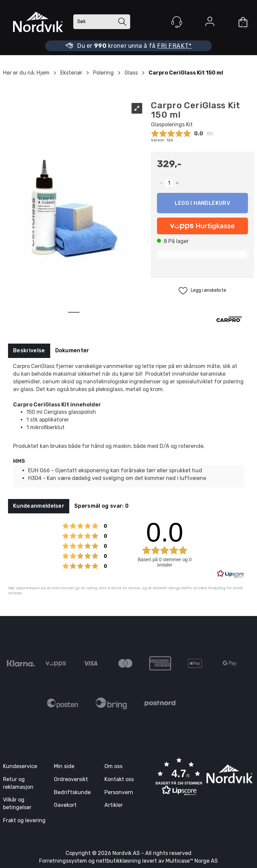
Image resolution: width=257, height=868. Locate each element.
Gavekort (65, 805)
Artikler (114, 805)
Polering (103, 73)
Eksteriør (71, 73)
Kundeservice (20, 766)
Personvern (119, 792)
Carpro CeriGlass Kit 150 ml (186, 73)
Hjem (43, 73)
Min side (64, 766)
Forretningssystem (63, 861)
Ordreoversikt (71, 779)
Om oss (113, 766)
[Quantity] (169, 183)
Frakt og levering (24, 820)
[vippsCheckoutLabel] (202, 226)
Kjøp (202, 203)
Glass (131, 73)
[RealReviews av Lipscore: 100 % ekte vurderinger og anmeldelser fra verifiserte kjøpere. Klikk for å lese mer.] (231, 574)
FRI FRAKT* (174, 46)
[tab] (29, 351)
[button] (179, 777)
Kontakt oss (119, 779)
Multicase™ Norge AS (192, 861)
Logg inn (210, 23)
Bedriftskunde (72, 792)
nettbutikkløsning (118, 861)
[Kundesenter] (177, 22)
